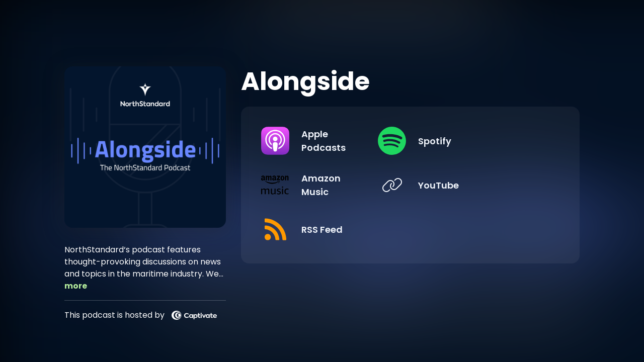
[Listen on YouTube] (483, 185)
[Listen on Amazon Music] (330, 185)
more (76, 286)
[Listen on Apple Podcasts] (330, 141)
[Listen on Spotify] (483, 141)
